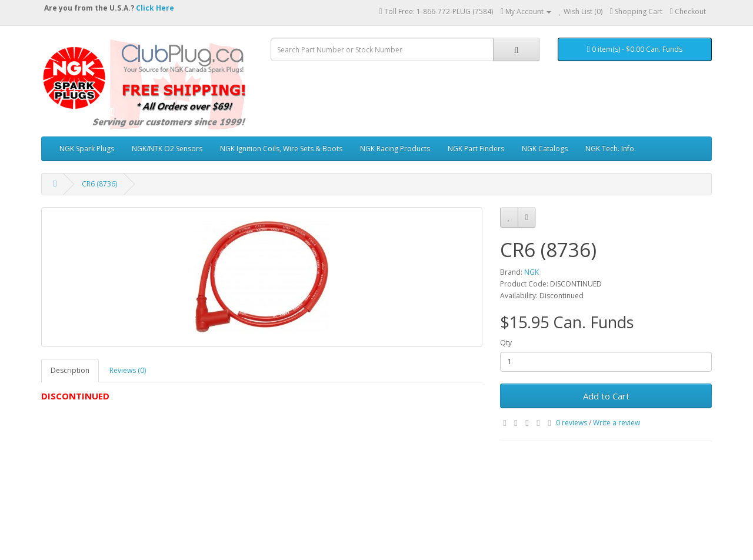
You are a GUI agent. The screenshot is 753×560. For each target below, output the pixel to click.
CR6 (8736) (99, 184)
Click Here (155, 8)
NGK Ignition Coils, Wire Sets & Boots (281, 149)
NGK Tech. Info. (611, 149)
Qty (506, 343)
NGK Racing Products (395, 149)
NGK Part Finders (476, 149)
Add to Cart (606, 396)
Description (70, 370)
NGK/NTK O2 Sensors (167, 149)
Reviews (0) (128, 370)
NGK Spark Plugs (87, 149)
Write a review (617, 423)
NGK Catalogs (545, 149)
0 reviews (572, 423)
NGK (532, 272)
